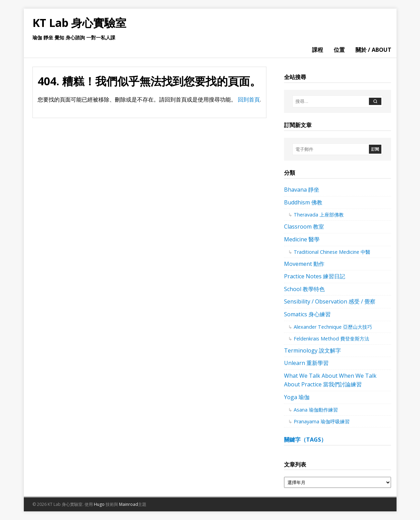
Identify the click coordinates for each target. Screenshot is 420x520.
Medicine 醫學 (302, 239)
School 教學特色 (304, 289)
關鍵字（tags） (305, 440)
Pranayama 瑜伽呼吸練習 (322, 421)
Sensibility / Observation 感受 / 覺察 (330, 301)
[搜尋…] (330, 101)
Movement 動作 (304, 264)
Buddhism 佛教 (303, 202)
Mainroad (129, 504)
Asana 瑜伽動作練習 (316, 410)
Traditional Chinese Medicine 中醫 (332, 252)
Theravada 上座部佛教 (319, 215)
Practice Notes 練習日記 (315, 276)
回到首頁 (249, 99)
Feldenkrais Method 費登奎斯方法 (331, 339)
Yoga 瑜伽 (297, 397)
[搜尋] (375, 101)
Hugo (99, 504)
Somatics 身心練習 (307, 314)
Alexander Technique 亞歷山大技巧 (333, 327)
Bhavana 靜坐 (302, 190)
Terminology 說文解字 (312, 350)
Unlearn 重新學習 (306, 363)
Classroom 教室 (304, 227)
